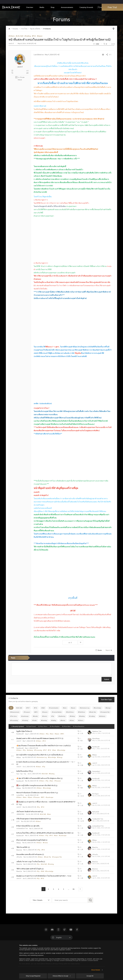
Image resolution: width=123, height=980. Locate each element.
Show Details (96, 970)
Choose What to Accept (62, 976)
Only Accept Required (33, 976)
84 (74, 889)
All (11, 708)
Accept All (90, 976)
